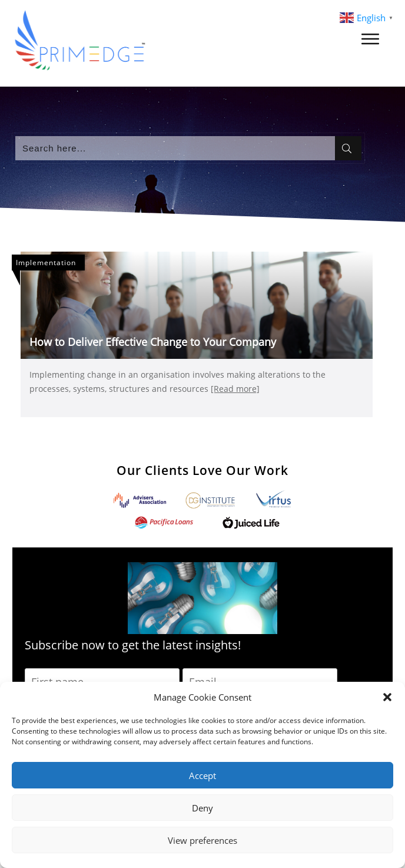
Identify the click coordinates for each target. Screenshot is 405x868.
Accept (203, 775)
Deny (203, 808)
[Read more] (235, 389)
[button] (387, 697)
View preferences (203, 840)
